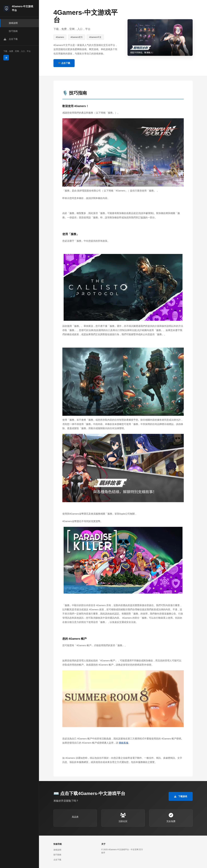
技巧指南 (57, 855)
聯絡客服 (124, 743)
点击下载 (57, 860)
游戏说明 (57, 850)
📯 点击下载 (64, 63)
